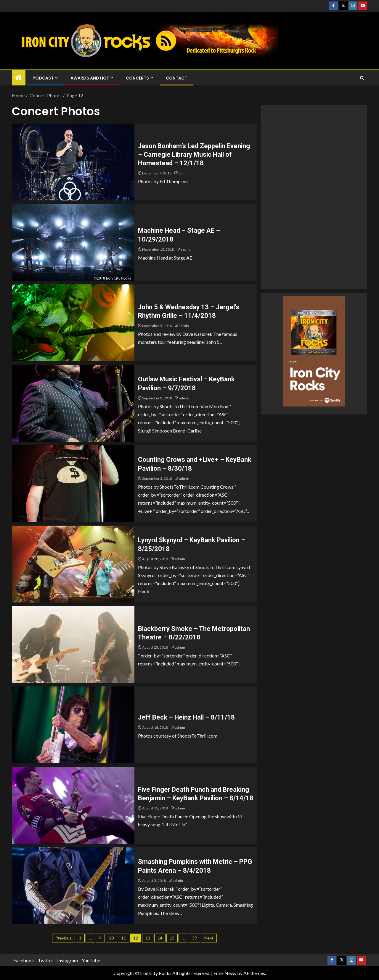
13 (148, 938)
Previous (64, 938)
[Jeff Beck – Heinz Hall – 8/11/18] (73, 725)
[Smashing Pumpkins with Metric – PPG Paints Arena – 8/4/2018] (73, 886)
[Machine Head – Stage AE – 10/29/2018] (73, 242)
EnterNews (225, 973)
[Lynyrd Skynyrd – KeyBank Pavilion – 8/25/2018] (73, 564)
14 (160, 938)
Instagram (68, 960)
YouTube (91, 960)
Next (209, 938)
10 (111, 938)
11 (123, 938)
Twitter (46, 960)
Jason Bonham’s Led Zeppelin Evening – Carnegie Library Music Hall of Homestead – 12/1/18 (194, 155)
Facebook (24, 960)
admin (184, 173)
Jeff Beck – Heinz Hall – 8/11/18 (186, 717)
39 (195, 938)
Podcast (43, 78)
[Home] (19, 78)
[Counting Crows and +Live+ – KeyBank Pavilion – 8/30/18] (73, 484)
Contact (176, 78)
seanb (186, 249)
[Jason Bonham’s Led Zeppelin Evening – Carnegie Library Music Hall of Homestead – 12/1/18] (73, 162)
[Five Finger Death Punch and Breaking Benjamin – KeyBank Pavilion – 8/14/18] (73, 805)
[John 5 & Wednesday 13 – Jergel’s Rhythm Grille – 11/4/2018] (73, 323)
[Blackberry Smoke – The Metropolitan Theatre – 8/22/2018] (73, 644)
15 (172, 938)
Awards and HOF (90, 78)
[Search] (362, 78)
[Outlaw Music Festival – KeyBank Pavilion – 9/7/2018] (73, 403)
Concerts (137, 78)
